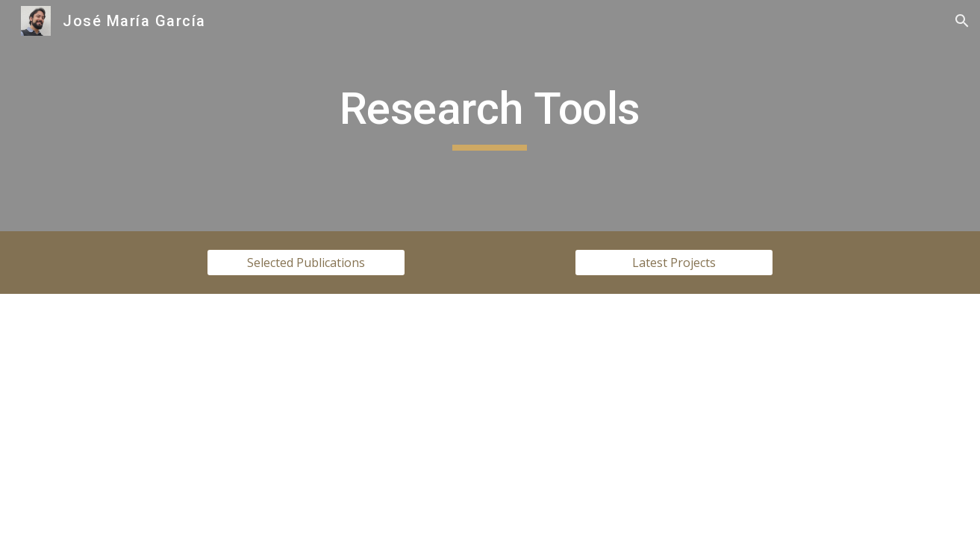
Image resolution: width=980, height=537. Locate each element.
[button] (962, 21)
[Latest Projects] (674, 263)
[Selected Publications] (306, 263)
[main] (490, 116)
